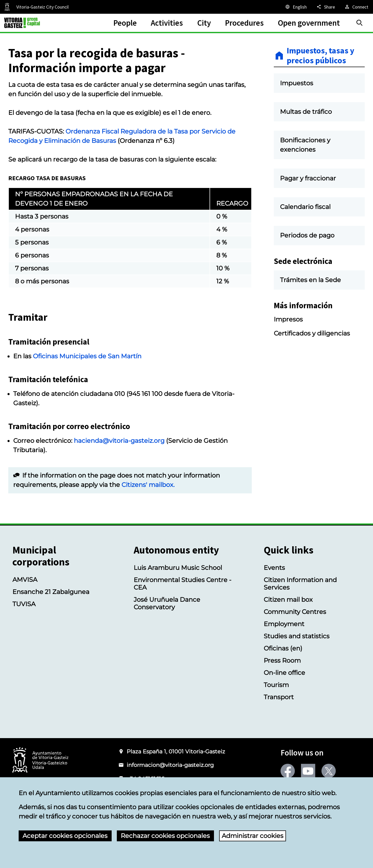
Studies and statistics (297, 636)
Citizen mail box (288, 600)
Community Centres (295, 612)
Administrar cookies (253, 836)
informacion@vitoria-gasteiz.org (170, 765)
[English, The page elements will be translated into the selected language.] (296, 7)
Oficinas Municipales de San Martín (87, 356)
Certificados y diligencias (312, 333)
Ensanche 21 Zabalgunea (51, 592)
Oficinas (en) (283, 648)
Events (274, 568)
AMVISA (25, 580)
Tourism (276, 685)
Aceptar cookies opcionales (65, 836)
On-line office (284, 673)
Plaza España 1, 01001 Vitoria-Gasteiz (176, 751)
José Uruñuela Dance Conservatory (167, 603)
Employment (284, 624)
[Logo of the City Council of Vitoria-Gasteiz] (40, 761)
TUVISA (24, 604)
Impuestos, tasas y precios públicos (321, 56)
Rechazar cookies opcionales (165, 836)
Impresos (288, 319)
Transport (279, 697)
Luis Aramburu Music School (178, 568)
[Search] (360, 23)
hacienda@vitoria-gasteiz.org (119, 441)
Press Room (282, 660)
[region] (130, 235)
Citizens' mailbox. (148, 485)
